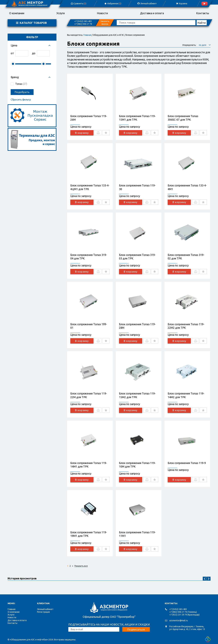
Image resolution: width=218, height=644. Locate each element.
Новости (102, 13)
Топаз (21, 84)
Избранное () (113, 4)
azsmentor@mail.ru (179, 620)
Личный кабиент (147, 4)
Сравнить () (78, 4)
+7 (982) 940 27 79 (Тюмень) (183, 612)
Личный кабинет (45, 609)
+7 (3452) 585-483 (83, 21)
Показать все (81, 566)
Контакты (203, 13)
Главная (87, 35)
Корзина (181, 4)
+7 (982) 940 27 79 (83, 24)
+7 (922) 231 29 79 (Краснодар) (184, 615)
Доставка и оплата (152, 13)
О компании (17, 13)
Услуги (61, 13)
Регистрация (43, 612)
